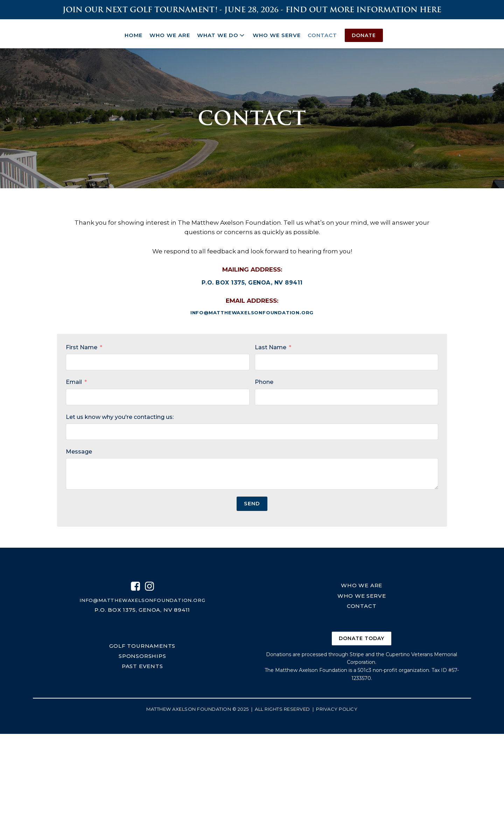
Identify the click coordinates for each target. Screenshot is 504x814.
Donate (364, 32)
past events (142, 666)
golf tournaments (142, 645)
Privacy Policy (337, 709)
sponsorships (142, 655)
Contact (322, 32)
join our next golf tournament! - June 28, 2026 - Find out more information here (252, 10)
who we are (362, 585)
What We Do (221, 32)
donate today (362, 638)
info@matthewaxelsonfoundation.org (252, 310)
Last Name (271, 346)
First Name (82, 346)
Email (74, 381)
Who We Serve (277, 32)
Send (252, 502)
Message (79, 450)
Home (134, 32)
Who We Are (170, 32)
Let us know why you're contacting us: (120, 416)
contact (362, 605)
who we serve (362, 595)
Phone (264, 381)
